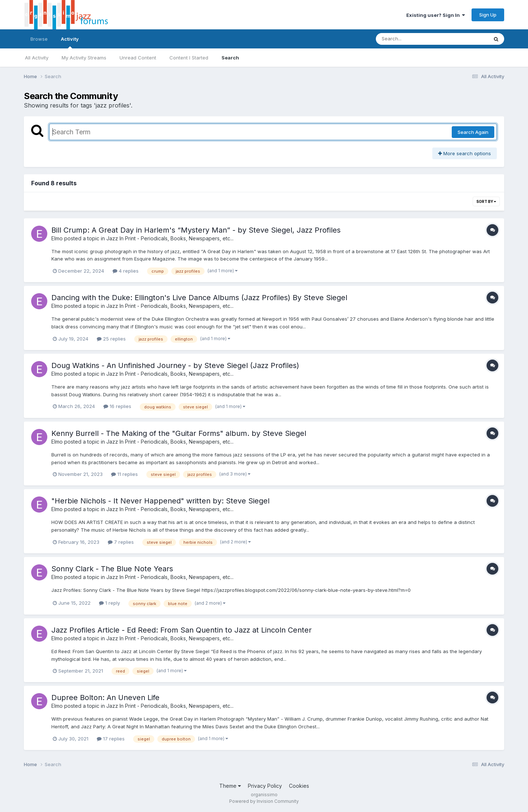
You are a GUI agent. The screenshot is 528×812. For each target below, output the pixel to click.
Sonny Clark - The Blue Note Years (112, 569)
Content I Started (189, 58)
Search (230, 58)
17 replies (111, 739)
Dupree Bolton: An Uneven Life (105, 698)
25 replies (111, 339)
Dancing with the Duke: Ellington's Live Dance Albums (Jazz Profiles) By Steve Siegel (199, 298)
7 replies (121, 542)
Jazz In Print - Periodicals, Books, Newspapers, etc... (170, 238)
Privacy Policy (265, 786)
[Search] (412, 39)
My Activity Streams (84, 58)
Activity (70, 42)
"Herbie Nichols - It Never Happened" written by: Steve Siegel (160, 501)
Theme (230, 786)
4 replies (126, 271)
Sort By (486, 201)
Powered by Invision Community (264, 801)
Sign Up (488, 15)
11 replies (124, 474)
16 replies (117, 406)
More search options (465, 153)
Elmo (57, 238)
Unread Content (138, 58)
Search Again (473, 132)
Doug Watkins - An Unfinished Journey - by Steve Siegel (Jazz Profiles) (175, 365)
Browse (39, 39)
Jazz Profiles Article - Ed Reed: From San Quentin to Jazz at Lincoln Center (181, 630)
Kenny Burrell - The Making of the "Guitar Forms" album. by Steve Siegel (179, 433)
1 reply (109, 603)
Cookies (299, 786)
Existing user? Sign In (436, 15)
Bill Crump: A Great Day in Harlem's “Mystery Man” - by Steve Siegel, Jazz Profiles (196, 230)
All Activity (37, 58)
